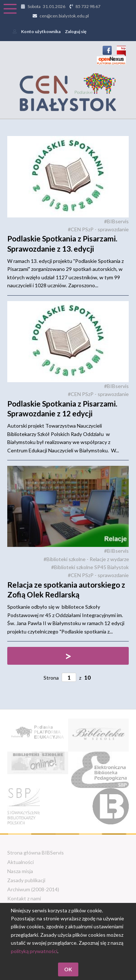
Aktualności (20, 862)
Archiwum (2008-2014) (33, 889)
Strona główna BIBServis (36, 853)
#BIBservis (116, 221)
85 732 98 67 (88, 6)
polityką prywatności (34, 951)
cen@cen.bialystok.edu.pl (64, 16)
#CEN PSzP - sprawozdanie (98, 229)
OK (68, 969)
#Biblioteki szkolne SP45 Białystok (90, 567)
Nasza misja (20, 871)
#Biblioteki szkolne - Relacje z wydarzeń (88, 559)
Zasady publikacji (26, 880)
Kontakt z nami (24, 898)
